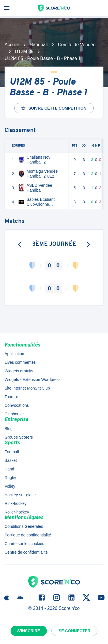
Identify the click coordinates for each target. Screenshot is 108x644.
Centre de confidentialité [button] (26, 552)
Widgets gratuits (19, 371)
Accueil (12, 45)
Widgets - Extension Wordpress (33, 380)
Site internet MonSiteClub (27, 388)
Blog (9, 429)
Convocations (17, 405)
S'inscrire (29, 631)
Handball (39, 45)
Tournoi (11, 397)
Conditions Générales (24, 526)
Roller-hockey (17, 512)
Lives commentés (20, 362)
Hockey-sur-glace (20, 495)
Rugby (10, 478)
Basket (11, 460)
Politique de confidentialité (28, 535)
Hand (9, 469)
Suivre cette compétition (53, 108)
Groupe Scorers (19, 437)
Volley (10, 486)
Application (14, 354)
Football (12, 452)
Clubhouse (14, 414)
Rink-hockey (16, 503)
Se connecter (74, 631)
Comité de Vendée (77, 45)
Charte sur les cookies (24, 544)
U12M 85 (24, 51)
